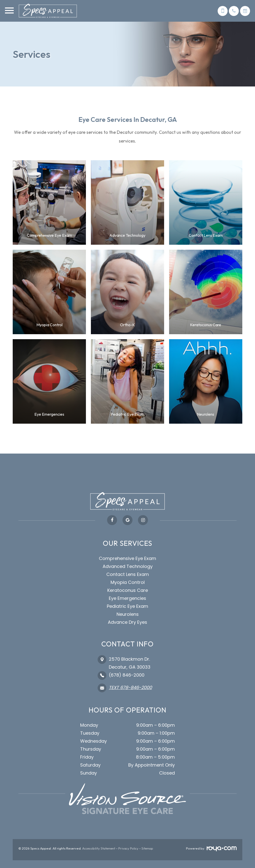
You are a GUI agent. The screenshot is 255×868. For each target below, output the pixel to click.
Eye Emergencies (127, 598)
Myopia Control (128, 582)
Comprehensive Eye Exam (127, 558)
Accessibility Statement (99, 848)
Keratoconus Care (128, 590)
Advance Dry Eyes (127, 622)
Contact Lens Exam (128, 574)
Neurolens (128, 614)
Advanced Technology (128, 566)
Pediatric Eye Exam (127, 606)
